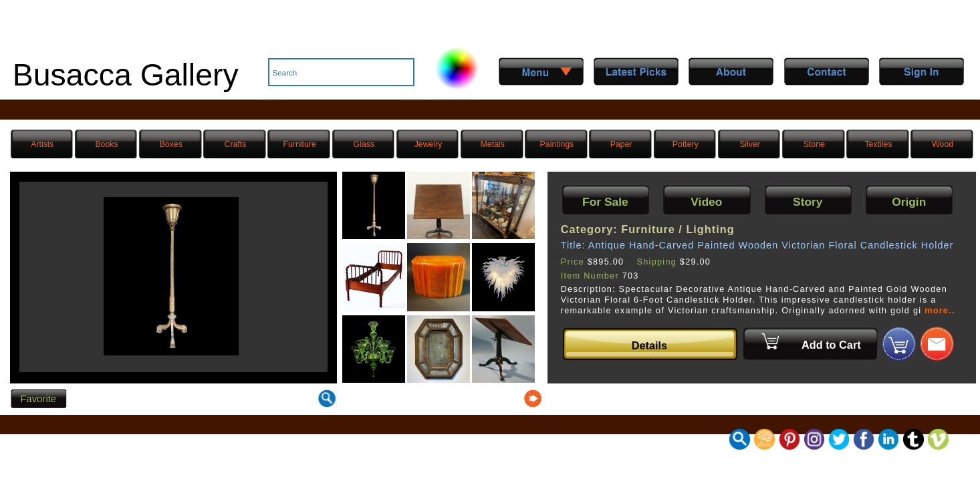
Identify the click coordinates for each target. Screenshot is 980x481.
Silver (750, 144)
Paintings (557, 144)
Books (106, 144)
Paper (621, 144)
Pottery (686, 144)
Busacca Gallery (126, 75)
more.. (940, 311)
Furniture (299, 144)
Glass (364, 144)
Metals (493, 144)
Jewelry (428, 144)
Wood (943, 144)
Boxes (171, 144)
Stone (814, 144)
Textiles (878, 144)
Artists (42, 144)
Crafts (236, 144)
